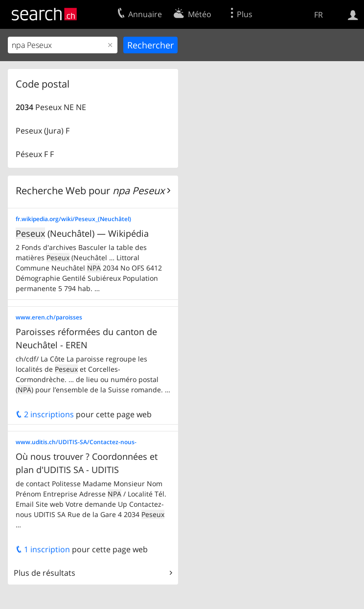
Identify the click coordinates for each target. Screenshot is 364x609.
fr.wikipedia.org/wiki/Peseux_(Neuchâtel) (73, 219)
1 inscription (43, 549)
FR (318, 15)
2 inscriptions (45, 414)
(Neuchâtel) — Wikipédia (82, 233)
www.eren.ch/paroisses (49, 317)
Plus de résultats (45, 573)
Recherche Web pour (90, 191)
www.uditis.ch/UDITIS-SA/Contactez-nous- (76, 442)
